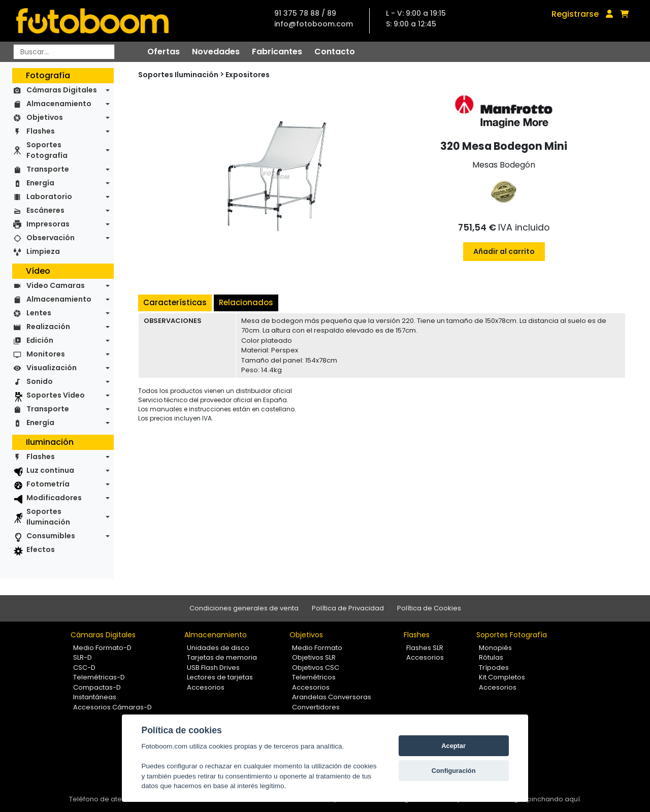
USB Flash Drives (213, 668)
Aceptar (453, 746)
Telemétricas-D (99, 677)
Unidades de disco (218, 648)
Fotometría (48, 484)
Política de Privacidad (348, 608)
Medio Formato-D (102, 648)
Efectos (41, 549)
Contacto (335, 52)
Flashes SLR (425, 648)
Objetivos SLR (314, 657)
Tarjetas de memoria (222, 657)
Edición (40, 340)
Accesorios (206, 687)
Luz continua (50, 470)
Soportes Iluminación (48, 517)
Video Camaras (56, 285)
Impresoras (48, 224)
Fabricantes (277, 52)
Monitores (46, 354)
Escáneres (45, 210)
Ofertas (164, 52)
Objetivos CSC (316, 668)
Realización (48, 327)
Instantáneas (95, 697)
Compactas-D (97, 687)
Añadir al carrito (504, 251)
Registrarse (575, 14)
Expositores (248, 75)
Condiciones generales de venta (244, 608)
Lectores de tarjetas (220, 677)
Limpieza (43, 251)
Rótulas (491, 657)
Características (175, 302)
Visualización (52, 368)
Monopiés (495, 648)
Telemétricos (314, 677)
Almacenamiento (59, 104)
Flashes (41, 131)
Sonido (40, 381)
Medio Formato (317, 648)
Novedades (216, 52)
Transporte (48, 169)
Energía (40, 183)
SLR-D (83, 657)
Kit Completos (502, 677)
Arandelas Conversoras (332, 697)
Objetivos (45, 117)
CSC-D (84, 668)
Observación (51, 238)
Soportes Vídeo (56, 395)
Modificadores (54, 498)
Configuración (454, 771)
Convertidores (316, 707)
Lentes (39, 313)
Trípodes (494, 668)
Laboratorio (49, 197)
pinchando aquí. (554, 799)
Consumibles (51, 536)
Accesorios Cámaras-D (112, 707)
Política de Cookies (429, 608)
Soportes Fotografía (47, 150)
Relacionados (246, 302)
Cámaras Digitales (62, 90)
